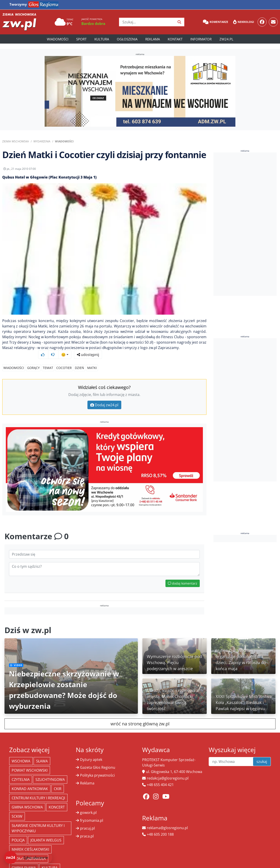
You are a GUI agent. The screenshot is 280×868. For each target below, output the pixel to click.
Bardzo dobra (93, 24)
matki (92, 363)
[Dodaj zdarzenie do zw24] (28, 857)
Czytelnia (21, 774)
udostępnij (192, 170)
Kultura (102, 39)
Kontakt (175, 39)
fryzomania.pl (92, 815)
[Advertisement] (247, 224)
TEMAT (48, 363)
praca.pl (87, 831)
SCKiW (17, 811)
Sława (42, 756)
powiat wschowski (30, 765)
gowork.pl (88, 807)
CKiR (58, 784)
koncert (57, 802)
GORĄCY (33, 363)
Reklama (153, 39)
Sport (81, 39)
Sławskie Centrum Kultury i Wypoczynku (38, 823)
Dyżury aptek (91, 754)
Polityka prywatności (97, 770)
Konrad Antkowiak (30, 784)
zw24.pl (226, 39)
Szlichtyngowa (50, 774)
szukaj (262, 756)
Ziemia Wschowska (16, 141)
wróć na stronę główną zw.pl (140, 719)
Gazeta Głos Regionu (98, 762)
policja (18, 835)
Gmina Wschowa (27, 802)
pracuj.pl (87, 823)
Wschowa (21, 756)
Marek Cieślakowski (30, 844)
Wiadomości (58, 39)
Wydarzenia (42, 141)
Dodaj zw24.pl (104, 400)
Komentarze (216, 22)
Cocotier (64, 363)
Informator (201, 39)
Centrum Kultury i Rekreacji (38, 793)
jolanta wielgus (46, 835)
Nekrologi (244, 22)
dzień (79, 363)
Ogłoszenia (127, 39)
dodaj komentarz (183, 578)
